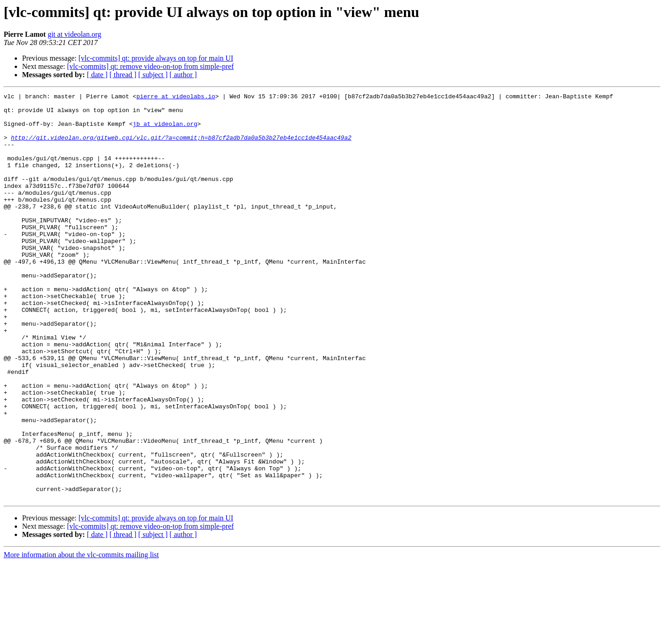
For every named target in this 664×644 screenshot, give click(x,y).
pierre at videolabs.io (176, 97)
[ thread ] (123, 75)
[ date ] (97, 75)
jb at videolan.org (165, 130)
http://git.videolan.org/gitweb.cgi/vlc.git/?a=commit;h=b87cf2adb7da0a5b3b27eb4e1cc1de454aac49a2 (181, 147)
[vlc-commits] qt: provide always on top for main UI (156, 58)
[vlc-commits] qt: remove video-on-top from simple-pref (150, 66)
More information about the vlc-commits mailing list (81, 636)
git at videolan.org (75, 34)
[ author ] (183, 75)
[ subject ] (153, 75)
